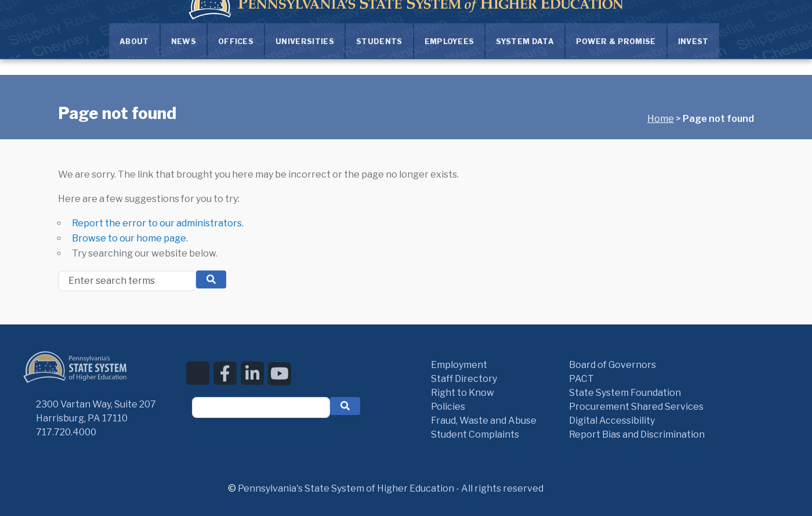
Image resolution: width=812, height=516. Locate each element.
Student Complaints (475, 434)
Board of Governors (612, 365)
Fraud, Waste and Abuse (484, 421)
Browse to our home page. (130, 238)
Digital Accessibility (612, 421)
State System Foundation (625, 393)
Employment (459, 365)
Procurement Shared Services (636, 407)
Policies (448, 407)
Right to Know (463, 393)
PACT (581, 379)
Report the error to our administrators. (158, 223)
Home (661, 119)
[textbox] (261, 407)
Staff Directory (464, 379)
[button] (345, 406)
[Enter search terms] (127, 281)
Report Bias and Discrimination (637, 434)
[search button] (211, 279)
